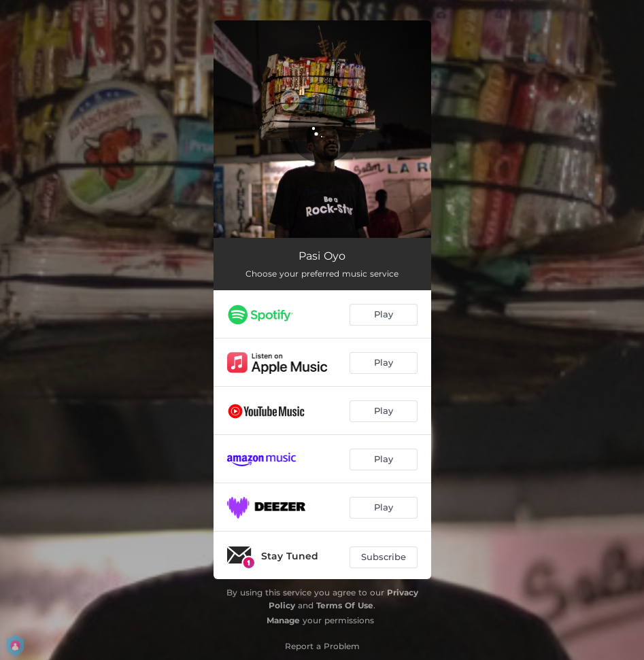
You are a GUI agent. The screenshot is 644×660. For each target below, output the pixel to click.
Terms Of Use (345, 605)
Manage (283, 620)
